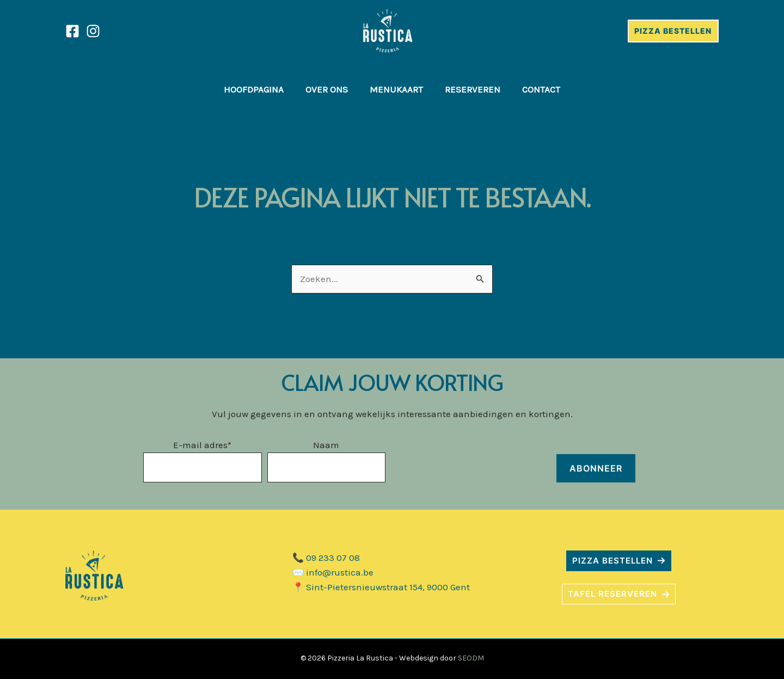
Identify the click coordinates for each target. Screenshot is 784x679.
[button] (619, 561)
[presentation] (474, 461)
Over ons (327, 89)
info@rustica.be (340, 572)
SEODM (471, 658)
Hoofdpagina (254, 89)
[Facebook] (72, 31)
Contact (541, 89)
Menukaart (396, 89)
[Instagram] (93, 31)
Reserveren (473, 89)
